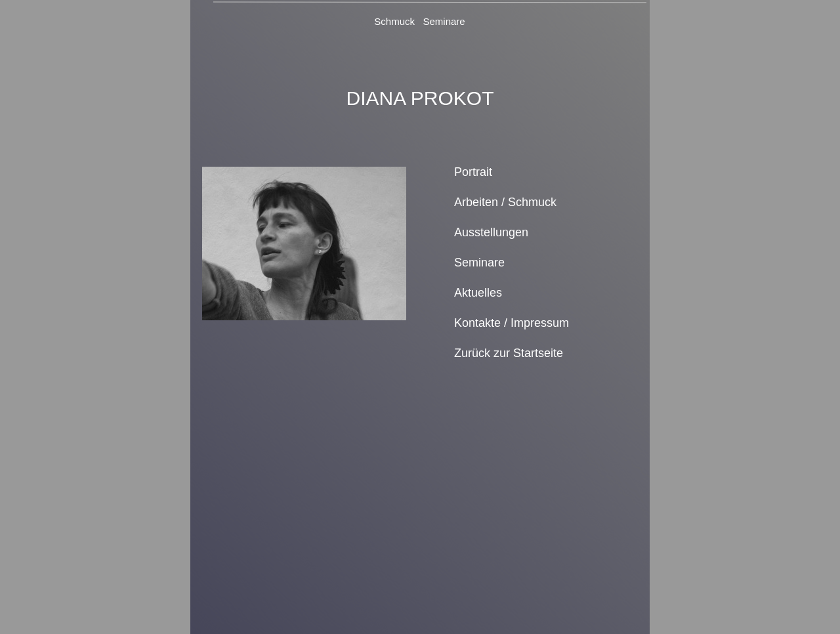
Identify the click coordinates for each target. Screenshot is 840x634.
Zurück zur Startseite (509, 353)
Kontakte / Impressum (512, 323)
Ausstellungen (491, 232)
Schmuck (394, 21)
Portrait (473, 172)
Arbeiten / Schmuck (505, 202)
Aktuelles (478, 293)
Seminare (444, 21)
